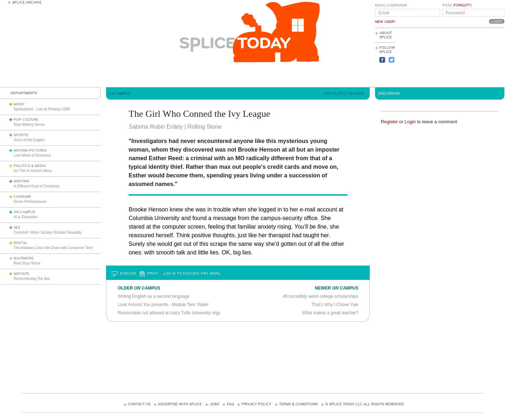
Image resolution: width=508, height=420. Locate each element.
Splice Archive (27, 3)
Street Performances (30, 202)
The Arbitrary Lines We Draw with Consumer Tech (53, 248)
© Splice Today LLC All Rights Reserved (365, 404)
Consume (22, 197)
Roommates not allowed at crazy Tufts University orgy (169, 313)
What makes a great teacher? (330, 313)
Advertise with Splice (180, 404)
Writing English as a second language (154, 296)
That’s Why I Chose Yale (335, 305)
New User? (385, 22)
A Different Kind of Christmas (37, 186)
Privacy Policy (256, 404)
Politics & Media (30, 166)
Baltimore (24, 258)
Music (19, 104)
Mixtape (21, 274)
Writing (21, 181)
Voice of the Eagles (29, 140)
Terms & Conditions (298, 404)
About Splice (386, 35)
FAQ (230, 404)
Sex (17, 228)
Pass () (457, 5)
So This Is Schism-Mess (33, 171)
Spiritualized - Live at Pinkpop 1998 (42, 109)
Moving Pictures (30, 151)
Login (410, 122)
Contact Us (139, 404)
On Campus (24, 212)
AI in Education (26, 217)
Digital (21, 243)
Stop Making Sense (29, 125)
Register (389, 122)
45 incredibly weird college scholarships (320, 296)
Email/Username (391, 5)
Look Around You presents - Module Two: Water (163, 305)
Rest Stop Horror (27, 263)
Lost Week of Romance (32, 155)
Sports (21, 135)
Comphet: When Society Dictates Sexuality (48, 232)
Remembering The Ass (32, 279)
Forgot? (462, 5)
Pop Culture (26, 120)
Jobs (214, 404)
